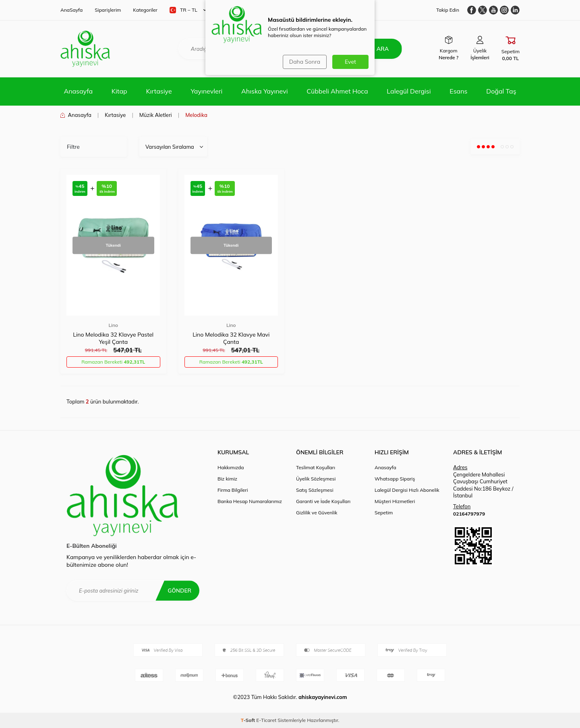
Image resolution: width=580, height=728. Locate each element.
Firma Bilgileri (233, 490)
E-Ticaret (266, 720)
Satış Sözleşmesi (315, 490)
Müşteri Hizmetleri (395, 501)
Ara (381, 49)
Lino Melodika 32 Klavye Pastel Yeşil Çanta (113, 338)
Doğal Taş (501, 91)
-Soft (249, 720)
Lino (113, 325)
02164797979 (469, 514)
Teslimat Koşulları (316, 467)
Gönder (179, 591)
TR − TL (188, 10)
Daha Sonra (304, 62)
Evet (350, 62)
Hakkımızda (231, 467)
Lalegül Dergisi (409, 91)
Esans (458, 91)
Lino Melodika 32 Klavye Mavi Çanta (231, 338)
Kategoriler (145, 10)
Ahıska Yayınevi (264, 91)
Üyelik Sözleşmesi (316, 479)
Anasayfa (78, 91)
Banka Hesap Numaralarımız (250, 501)
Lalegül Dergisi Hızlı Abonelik (407, 490)
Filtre (73, 147)
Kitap (119, 91)
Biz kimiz (227, 479)
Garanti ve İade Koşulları (323, 501)
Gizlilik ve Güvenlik (317, 513)
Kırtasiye (159, 91)
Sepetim (384, 513)
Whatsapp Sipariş (395, 479)
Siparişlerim (108, 10)
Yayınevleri (206, 91)
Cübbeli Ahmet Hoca (337, 91)
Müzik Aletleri (156, 115)
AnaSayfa (71, 10)
